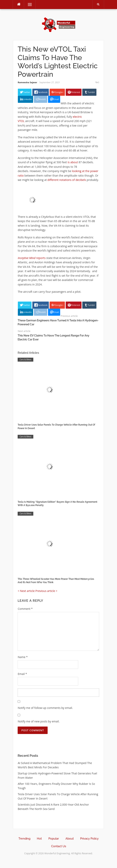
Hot (39, 839)
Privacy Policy (89, 839)
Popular (54, 839)
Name (23, 657)
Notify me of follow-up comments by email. (45, 708)
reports (32, 258)
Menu (28, 4)
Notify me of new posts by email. (39, 721)
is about (73, 162)
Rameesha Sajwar (27, 82)
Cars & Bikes (25, 359)
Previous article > (46, 591)
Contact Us (59, 846)
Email (22, 674)
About (70, 839)
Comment (25, 609)
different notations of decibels (67, 180)
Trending (24, 839)
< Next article (26, 591)
